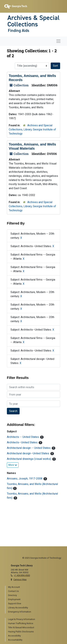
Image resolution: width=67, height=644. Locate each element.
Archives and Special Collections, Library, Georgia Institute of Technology (32, 129)
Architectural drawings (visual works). (30, 459)
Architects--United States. (23, 442)
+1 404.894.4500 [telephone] (22, 575)
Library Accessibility (18, 608)
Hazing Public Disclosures (21, 632)
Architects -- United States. (23, 437)
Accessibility (14, 636)
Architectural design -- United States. (29, 448)
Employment (14, 599)
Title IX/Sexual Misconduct (21, 627)
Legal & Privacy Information (22, 619)
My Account (14, 587)
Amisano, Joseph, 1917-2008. (25, 479)
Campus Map (20, 579)
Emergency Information (20, 612)
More (13, 465)
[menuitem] (35, 587)
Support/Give (15, 603)
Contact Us (13, 591)
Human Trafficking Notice (21, 623)
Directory (12, 595)
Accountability (15, 640)
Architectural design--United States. (29, 453)
